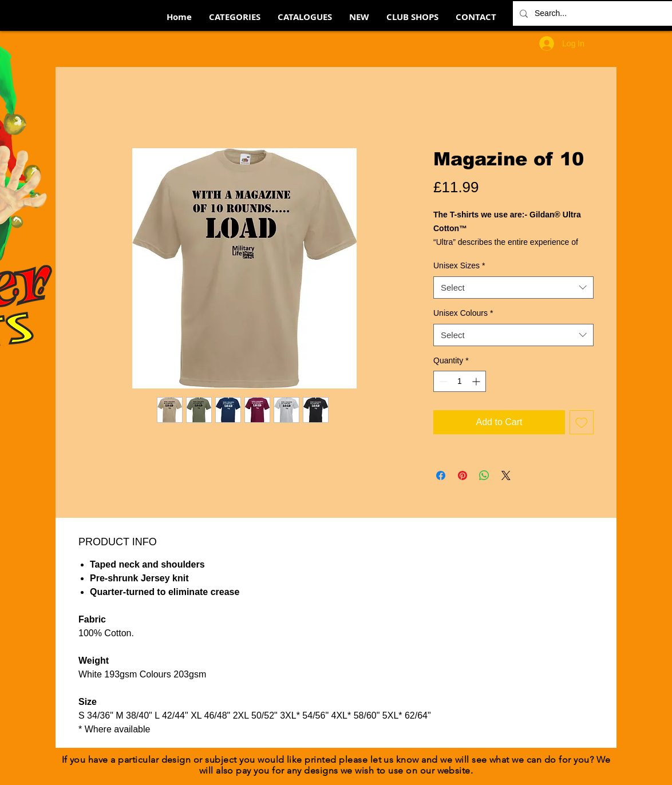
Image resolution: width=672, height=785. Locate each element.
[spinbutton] (460, 381)
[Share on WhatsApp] (484, 475)
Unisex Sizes (459, 265)
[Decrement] (442, 381)
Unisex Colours (463, 313)
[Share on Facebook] (441, 475)
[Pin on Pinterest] (463, 475)
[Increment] (477, 381)
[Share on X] (506, 475)
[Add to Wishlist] (582, 422)
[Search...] (598, 13)
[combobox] (513, 288)
